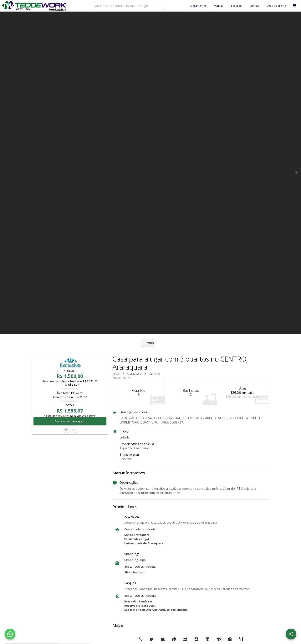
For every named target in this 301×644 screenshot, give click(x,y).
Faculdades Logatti (138, 539)
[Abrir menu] (294, 6)
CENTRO (155, 374)
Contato (255, 6)
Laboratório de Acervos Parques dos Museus (156, 610)
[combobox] (128, 6)
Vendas (219, 6)
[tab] (150, 343)
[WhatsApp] (10, 634)
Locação (236, 6)
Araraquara (134, 374)
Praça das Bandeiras (138, 601)
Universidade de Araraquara (144, 543)
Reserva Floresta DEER (140, 606)
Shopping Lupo (135, 572)
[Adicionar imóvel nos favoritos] (66, 430)
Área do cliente (277, 6)
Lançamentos (198, 6)
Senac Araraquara (137, 535)
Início (116, 374)
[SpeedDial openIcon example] (291, 634)
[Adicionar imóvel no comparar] (74, 430)
